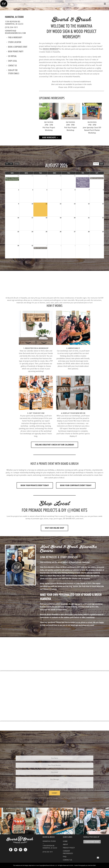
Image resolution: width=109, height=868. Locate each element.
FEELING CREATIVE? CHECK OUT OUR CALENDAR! (55, 445)
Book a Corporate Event (17, 47)
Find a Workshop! (14, 37)
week (101, 164)
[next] (11, 164)
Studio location (14, 42)
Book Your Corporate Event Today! (76, 485)
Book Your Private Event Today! (35, 485)
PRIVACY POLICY (69, 848)
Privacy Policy (63, 798)
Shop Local (12, 61)
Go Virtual (12, 56)
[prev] (7, 164)
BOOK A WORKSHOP (51, 49)
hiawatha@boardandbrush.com (15, 32)
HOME (65, 841)
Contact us (12, 66)
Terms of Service (78, 798)
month (96, 164)
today (17, 164)
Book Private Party (15, 52)
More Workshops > (50, 137)
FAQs (65, 857)
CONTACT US (67, 860)
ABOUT (65, 844)
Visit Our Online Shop (54, 528)
